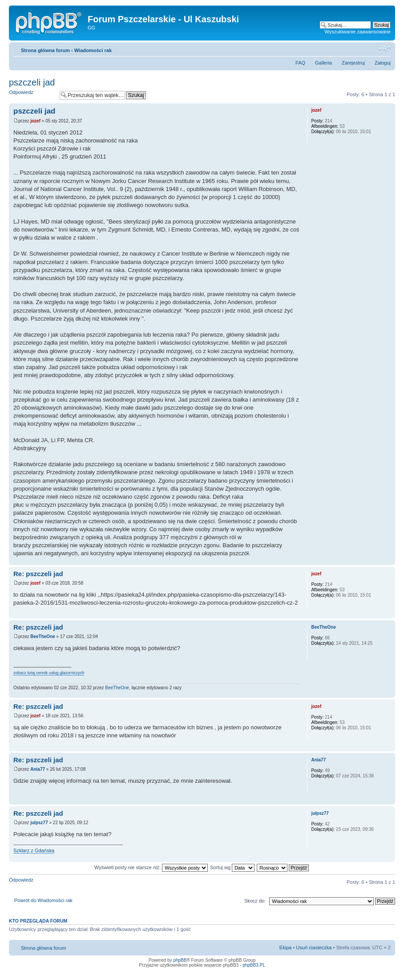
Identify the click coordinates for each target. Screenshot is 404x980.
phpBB (180, 960)
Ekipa (286, 947)
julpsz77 (39, 823)
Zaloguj (383, 63)
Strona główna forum (45, 50)
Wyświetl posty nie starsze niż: (151, 867)
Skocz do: (255, 901)
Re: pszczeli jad (38, 574)
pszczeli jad (32, 82)
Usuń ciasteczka (314, 947)
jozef (35, 121)
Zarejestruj (353, 63)
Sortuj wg (232, 867)
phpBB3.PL (254, 965)
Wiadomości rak (93, 50)
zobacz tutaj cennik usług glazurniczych (49, 673)
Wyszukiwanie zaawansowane (358, 32)
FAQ (300, 63)
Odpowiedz (32, 95)
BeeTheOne (43, 636)
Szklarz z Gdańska (34, 850)
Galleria (323, 63)
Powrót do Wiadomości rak (43, 900)
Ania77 (38, 769)
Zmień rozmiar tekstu (384, 49)
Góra (388, 560)
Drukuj (371, 49)
